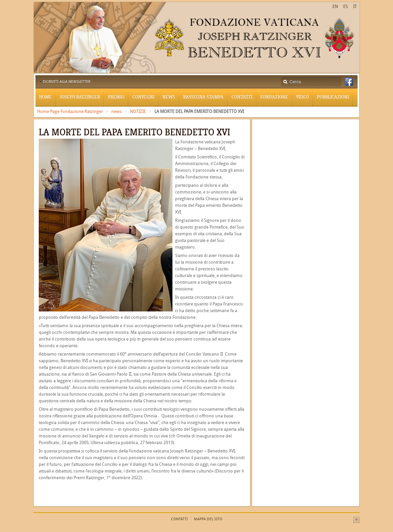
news (116, 111)
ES (346, 7)
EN (335, 7)
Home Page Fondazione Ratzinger (70, 111)
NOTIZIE (138, 111)
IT (355, 7)
